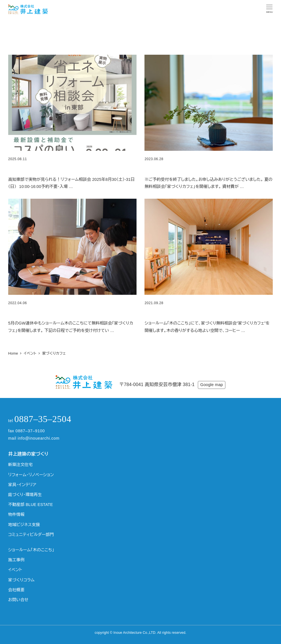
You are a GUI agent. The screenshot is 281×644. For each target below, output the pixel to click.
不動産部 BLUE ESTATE (31, 505)
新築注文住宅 (20, 465)
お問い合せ (18, 600)
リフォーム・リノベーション (31, 475)
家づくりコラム (21, 580)
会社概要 (16, 590)
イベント (15, 570)
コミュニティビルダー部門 (31, 535)
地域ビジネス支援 (24, 525)
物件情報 (16, 514)
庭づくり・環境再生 (25, 495)
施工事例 (16, 560)
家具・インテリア (22, 485)
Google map (212, 385)
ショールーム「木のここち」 (31, 550)
